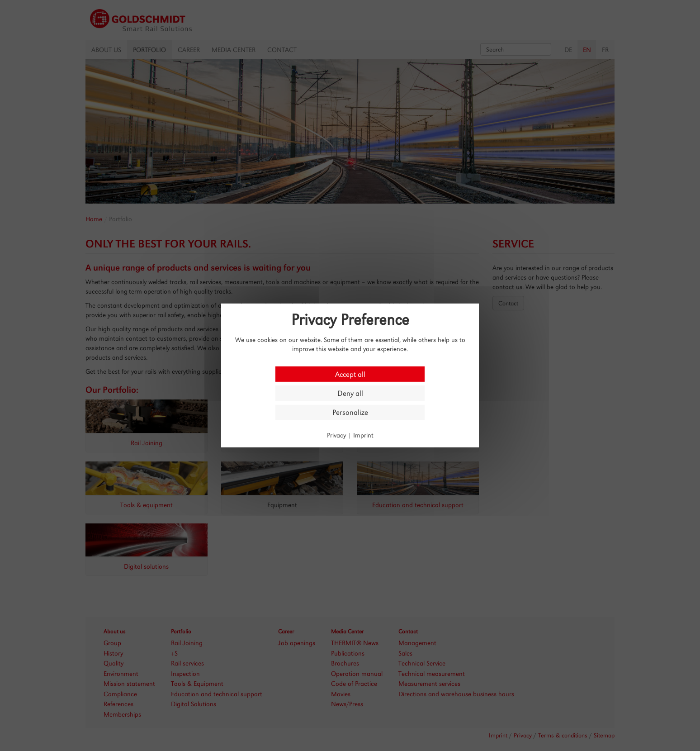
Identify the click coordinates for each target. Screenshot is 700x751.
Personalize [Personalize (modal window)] (350, 412)
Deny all (350, 393)
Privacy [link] (336, 435)
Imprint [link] (363, 435)
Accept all (350, 374)
